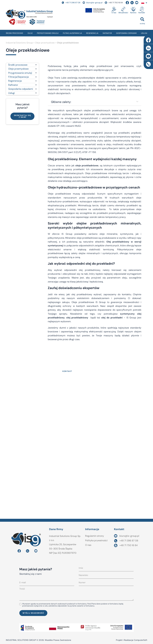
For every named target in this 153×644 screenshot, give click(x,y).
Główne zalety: (61, 102)
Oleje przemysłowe (45, 43)
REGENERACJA (92, 33)
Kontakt (142, 13)
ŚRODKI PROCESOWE (15, 33)
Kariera (133, 13)
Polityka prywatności (96, 540)
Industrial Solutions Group (19, 43)
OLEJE (30, 33)
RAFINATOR (107, 33)
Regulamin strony (95, 536)
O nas (114, 13)
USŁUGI (144, 33)
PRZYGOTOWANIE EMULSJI (48, 33)
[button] (142, 21)
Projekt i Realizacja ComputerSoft (132, 640)
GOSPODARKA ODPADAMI (126, 33)
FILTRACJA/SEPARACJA (72, 33)
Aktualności (123, 13)
